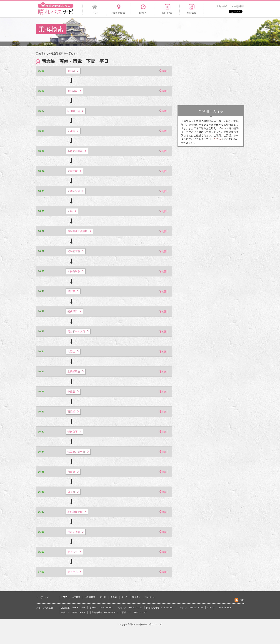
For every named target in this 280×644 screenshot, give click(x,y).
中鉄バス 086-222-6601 (73, 613)
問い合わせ (150, 597)
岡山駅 (103, 597)
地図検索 (76, 597)
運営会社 (136, 597)
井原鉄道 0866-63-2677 (73, 608)
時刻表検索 (90, 597)
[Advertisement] (179, 29)
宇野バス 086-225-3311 (102, 608)
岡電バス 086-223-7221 (130, 608)
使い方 (124, 597)
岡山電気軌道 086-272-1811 (160, 608)
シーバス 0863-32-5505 (219, 608)
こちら (217, 139)
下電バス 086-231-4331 (191, 608)
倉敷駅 (114, 597)
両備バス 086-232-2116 (134, 613)
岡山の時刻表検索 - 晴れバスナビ (146, 624)
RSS (242, 600)
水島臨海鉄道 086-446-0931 (104, 613)
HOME (64, 597)
